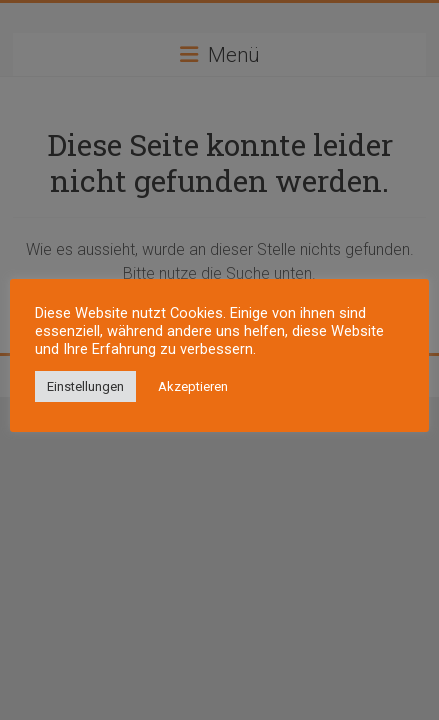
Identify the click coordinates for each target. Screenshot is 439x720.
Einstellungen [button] (85, 386)
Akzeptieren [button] (193, 386)
